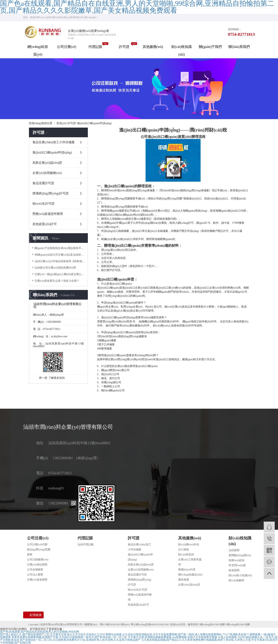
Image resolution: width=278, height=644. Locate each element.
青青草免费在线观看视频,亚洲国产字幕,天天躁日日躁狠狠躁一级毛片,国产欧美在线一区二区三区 (69, 637)
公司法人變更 (35, 575)
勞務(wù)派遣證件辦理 (48, 214)
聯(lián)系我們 (239, 47)
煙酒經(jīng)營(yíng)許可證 (50, 193)
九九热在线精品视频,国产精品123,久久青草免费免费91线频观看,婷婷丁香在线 (188, 640)
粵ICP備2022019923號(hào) (115, 624)
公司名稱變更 (35, 570)
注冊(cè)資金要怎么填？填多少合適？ (57, 281)
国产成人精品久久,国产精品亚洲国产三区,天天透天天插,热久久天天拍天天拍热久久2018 (52, 634)
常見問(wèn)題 (237, 565)
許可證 (124, 47)
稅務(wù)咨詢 (236, 560)
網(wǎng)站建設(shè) (190, 575)
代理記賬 (95, 47)
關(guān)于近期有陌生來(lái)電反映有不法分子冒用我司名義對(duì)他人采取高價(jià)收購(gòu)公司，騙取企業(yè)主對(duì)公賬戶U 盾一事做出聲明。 (60, 248)
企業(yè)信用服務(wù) (47, 173)
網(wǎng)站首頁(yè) (38, 51)
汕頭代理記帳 (86, 544)
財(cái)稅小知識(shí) (240, 575)
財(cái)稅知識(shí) (182, 51)
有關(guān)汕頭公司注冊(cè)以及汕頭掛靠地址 (60, 255)
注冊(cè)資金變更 (37, 580)
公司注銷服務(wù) (38, 560)
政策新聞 (234, 570)
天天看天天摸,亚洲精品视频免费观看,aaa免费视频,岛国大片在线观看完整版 (172, 637)
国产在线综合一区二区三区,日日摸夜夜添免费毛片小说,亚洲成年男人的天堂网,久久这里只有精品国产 (80, 640)
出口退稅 (184, 550)
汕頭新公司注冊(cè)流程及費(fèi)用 (55, 268)
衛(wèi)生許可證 (43, 204)
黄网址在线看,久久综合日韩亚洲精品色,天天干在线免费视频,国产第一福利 (150, 634)
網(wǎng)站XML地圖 (238, 624)
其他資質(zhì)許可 (45, 224)
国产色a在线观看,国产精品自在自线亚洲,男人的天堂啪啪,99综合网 (39, 632)
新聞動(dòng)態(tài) (240, 555)
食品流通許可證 (43, 183)
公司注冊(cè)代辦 (37, 544)
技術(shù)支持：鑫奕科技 (184, 624)
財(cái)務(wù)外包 (189, 544)
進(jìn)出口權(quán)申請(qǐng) (94, 123)
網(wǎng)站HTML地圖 (212, 624)
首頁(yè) (62, 123)
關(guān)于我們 (210, 47)
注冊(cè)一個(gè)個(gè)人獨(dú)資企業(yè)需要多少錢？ (60, 274)
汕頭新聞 (234, 550)
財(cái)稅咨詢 (186, 555)
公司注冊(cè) (67, 47)
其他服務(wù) (153, 47)
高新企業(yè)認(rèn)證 (47, 163)
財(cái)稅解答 (236, 580)
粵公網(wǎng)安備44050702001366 (150, 624)
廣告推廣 (184, 580)
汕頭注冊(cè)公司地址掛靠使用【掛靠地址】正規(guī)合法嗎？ (60, 261)
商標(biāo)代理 (187, 570)
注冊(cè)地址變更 (37, 565)
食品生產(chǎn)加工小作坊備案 (54, 142)
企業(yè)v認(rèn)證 (189, 585)
